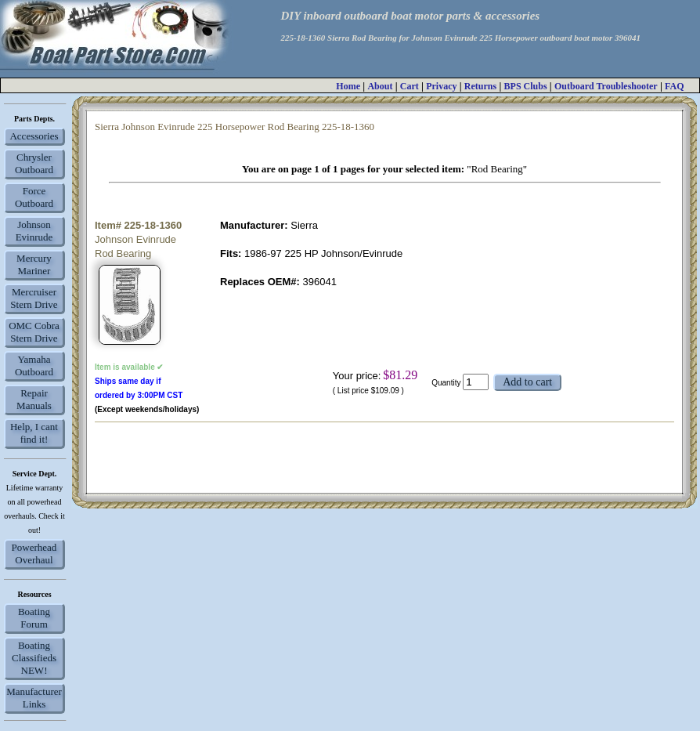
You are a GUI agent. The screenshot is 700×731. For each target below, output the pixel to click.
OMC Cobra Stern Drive (34, 332)
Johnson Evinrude (34, 231)
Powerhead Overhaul (34, 554)
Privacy (441, 86)
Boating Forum (34, 618)
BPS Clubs (526, 86)
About (380, 86)
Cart (410, 86)
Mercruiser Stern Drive (34, 298)
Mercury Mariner (34, 264)
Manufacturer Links (34, 698)
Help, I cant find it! (34, 433)
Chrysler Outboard (34, 163)
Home (348, 86)
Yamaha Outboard (34, 365)
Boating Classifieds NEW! (34, 658)
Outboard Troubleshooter (606, 86)
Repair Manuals (34, 399)
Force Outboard (34, 197)
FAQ (674, 86)
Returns (480, 86)
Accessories (34, 136)
